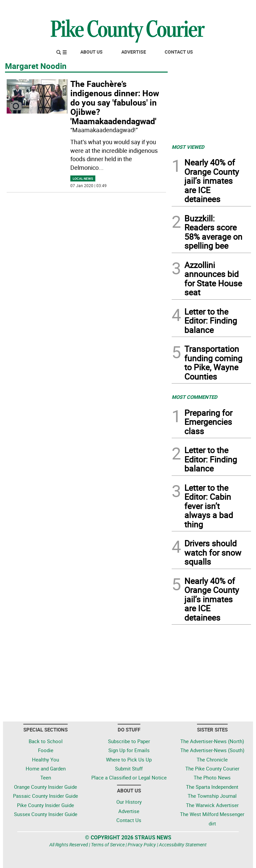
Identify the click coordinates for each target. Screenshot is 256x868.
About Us (91, 52)
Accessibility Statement (183, 845)
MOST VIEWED (188, 147)
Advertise (134, 52)
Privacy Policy (142, 845)
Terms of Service (108, 845)
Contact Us (179, 52)
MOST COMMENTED (194, 397)
